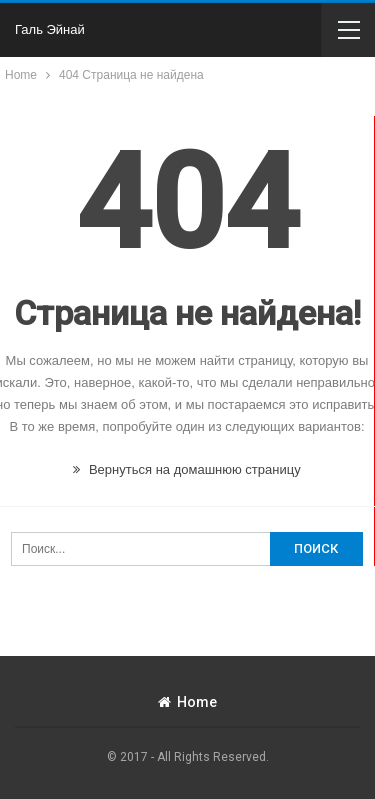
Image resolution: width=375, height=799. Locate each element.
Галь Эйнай (50, 29)
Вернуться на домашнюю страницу (186, 469)
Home (187, 702)
